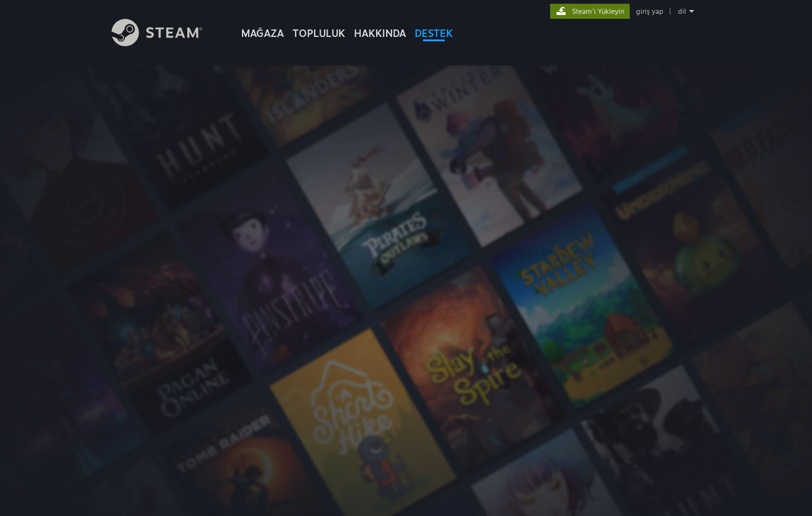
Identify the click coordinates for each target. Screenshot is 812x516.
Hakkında (380, 33)
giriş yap (649, 11)
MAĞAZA (263, 33)
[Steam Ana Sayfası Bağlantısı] (157, 43)
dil (682, 11)
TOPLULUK (319, 33)
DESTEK (434, 33)
